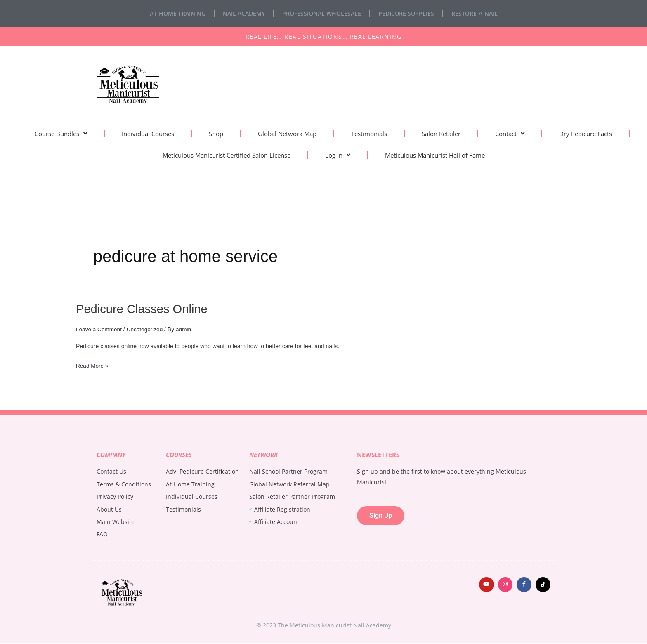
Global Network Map (287, 134)
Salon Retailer (441, 134)
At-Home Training (178, 13)
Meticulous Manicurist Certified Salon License (227, 155)
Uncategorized (146, 329)
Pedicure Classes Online (144, 309)
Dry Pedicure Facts (586, 134)
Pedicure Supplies (406, 13)
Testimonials (369, 134)
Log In (338, 155)
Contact (510, 133)
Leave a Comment (99, 329)
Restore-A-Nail (475, 13)
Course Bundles (61, 133)
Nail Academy (244, 13)
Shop (216, 134)
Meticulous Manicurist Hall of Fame (435, 155)
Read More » (93, 364)
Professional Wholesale (322, 13)
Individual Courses (148, 134)
